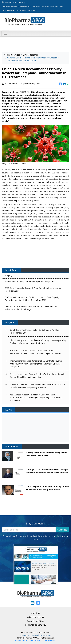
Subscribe (62, 530)
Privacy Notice (34, 640)
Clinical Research (30, 55)
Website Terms (21, 640)
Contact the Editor (35, 621)
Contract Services (12, 55)
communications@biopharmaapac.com (35, 635)
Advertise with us (36, 617)
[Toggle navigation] (5, 33)
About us (35, 613)
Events (18, 10)
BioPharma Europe (25, 7)
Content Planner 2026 (35, 625)
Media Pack (26, 10)
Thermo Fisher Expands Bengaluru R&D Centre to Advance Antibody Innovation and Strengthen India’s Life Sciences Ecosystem (36, 364)
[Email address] (29, 530)
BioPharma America (10, 7)
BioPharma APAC (9, 10)
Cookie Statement (49, 640)
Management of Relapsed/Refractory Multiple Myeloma (30, 282)
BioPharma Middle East (41, 7)
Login (33, 10)
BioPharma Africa (57, 7)
